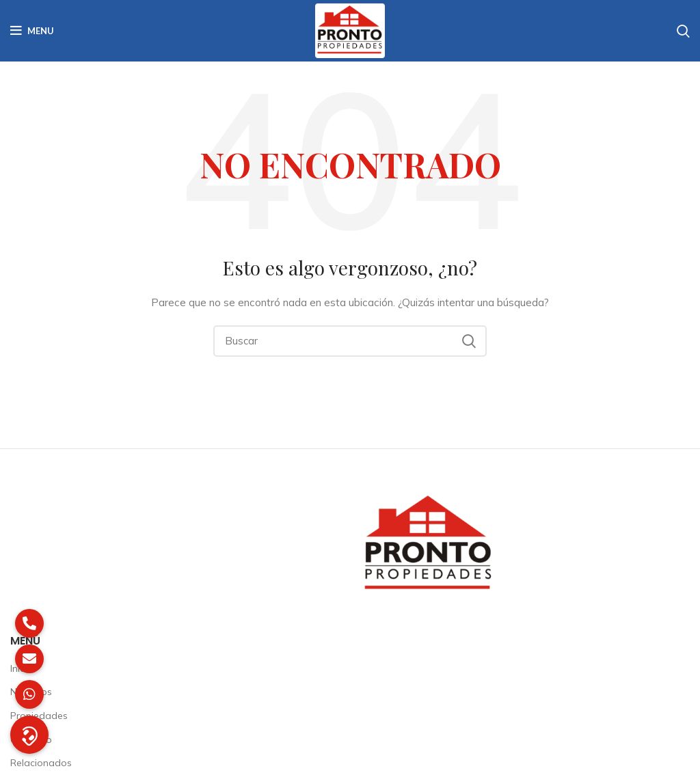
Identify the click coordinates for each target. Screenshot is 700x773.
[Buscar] (350, 341)
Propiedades (39, 716)
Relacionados (41, 763)
